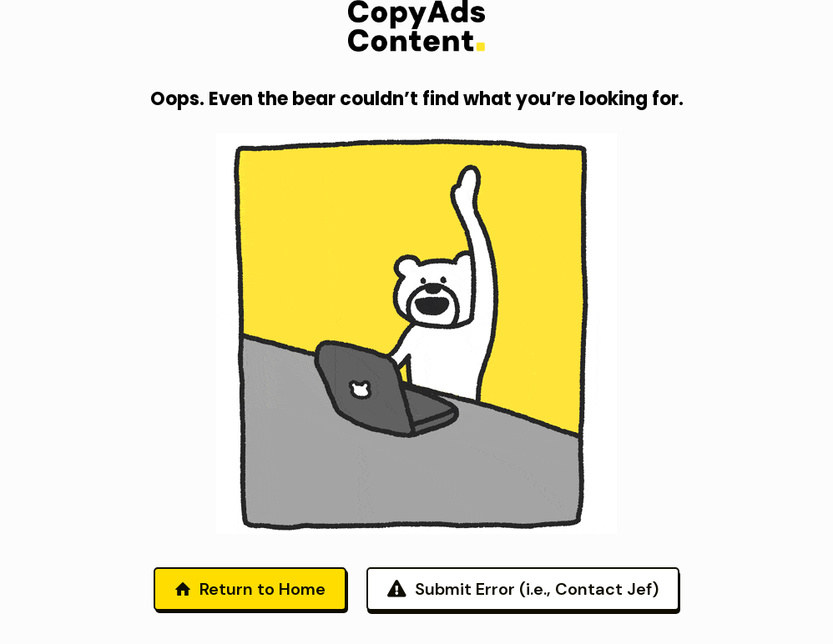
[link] (416, 26)
